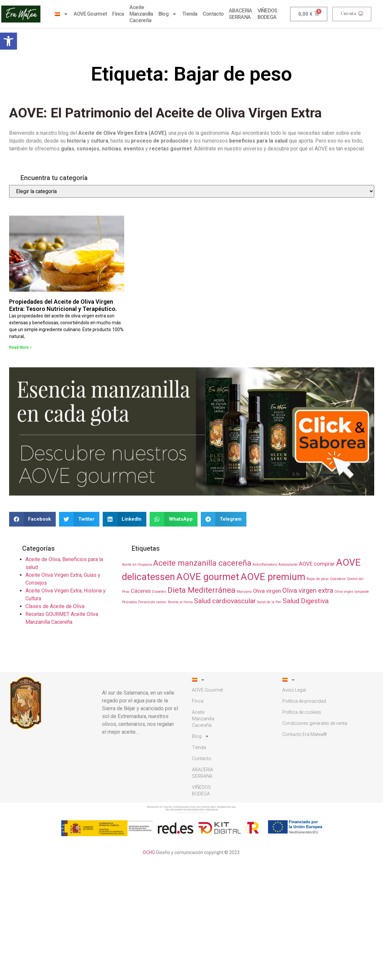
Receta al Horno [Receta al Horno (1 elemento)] (180, 602)
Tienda (190, 14)
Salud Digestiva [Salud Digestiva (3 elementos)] (306, 601)
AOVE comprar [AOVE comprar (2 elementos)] (317, 564)
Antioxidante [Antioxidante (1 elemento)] (288, 565)
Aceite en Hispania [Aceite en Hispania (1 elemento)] (137, 565)
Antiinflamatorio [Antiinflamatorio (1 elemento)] (265, 565)
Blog (168, 14)
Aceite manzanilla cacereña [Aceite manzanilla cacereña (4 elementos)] (202, 563)
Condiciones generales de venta (315, 723)
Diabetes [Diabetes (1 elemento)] (159, 592)
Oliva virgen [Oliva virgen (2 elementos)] (267, 591)
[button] (8, 41)
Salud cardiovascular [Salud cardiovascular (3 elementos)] (225, 601)
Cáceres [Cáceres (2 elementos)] (141, 591)
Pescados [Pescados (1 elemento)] (129, 602)
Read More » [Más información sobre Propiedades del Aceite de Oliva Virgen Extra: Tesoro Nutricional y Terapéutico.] (20, 347)
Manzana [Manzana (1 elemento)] (244, 592)
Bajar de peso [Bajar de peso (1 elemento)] (318, 579)
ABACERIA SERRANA (240, 14)
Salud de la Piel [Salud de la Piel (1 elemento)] (269, 602)
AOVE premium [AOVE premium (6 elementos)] (273, 577)
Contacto (213, 14)
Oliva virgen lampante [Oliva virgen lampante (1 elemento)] (352, 592)
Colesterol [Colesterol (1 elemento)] (338, 579)
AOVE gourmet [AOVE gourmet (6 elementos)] (208, 577)
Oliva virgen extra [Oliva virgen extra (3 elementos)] (308, 590)
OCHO (149, 852)
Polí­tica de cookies (302, 712)
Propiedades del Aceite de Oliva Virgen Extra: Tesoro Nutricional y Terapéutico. (63, 305)
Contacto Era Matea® (305, 734)
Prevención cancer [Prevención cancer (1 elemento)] (152, 602)
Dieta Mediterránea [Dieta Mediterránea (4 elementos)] (201, 590)
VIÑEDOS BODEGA (267, 14)
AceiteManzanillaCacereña (141, 14)
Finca (118, 14)
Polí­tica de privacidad (304, 701)
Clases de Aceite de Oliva (55, 606)
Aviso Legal (294, 690)
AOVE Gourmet (90, 14)
